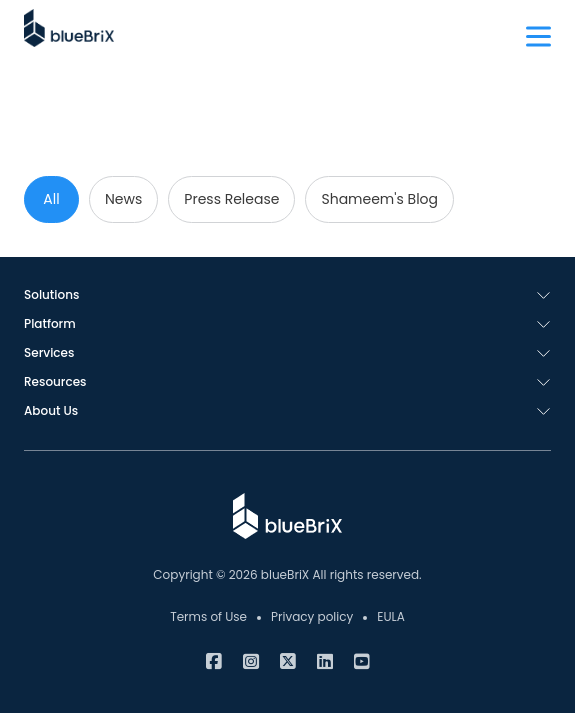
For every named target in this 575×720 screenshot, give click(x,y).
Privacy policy (312, 616)
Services (49, 352)
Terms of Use (208, 616)
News (123, 199)
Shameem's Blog (379, 199)
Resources (55, 381)
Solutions (51, 294)
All (51, 199)
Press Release (231, 199)
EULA (391, 616)
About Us (51, 410)
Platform (50, 323)
